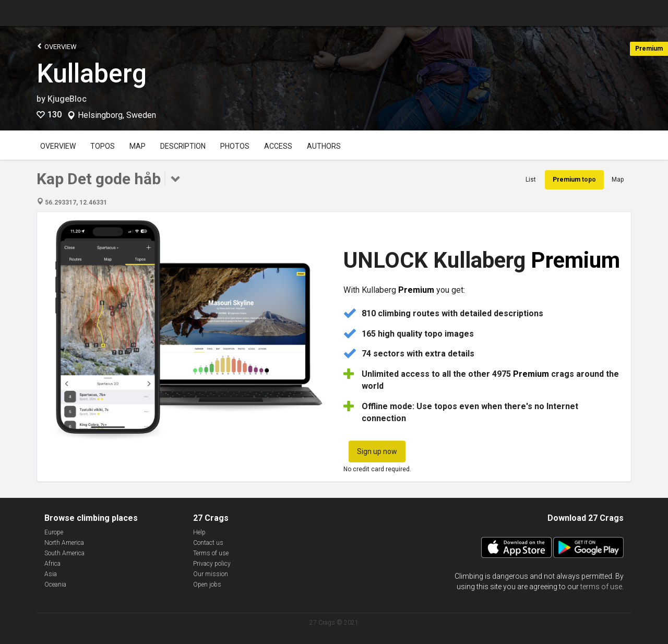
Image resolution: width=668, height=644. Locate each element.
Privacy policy (212, 564)
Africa (52, 564)
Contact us (208, 543)
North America (64, 543)
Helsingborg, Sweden (117, 115)
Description (183, 146)
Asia (51, 574)
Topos (103, 146)
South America (64, 553)
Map (138, 146)
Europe (54, 532)
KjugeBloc (67, 99)
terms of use (601, 587)
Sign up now (377, 451)
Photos (235, 146)
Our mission (211, 574)
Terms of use (211, 553)
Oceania (55, 585)
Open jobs (207, 585)
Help (199, 532)
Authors (324, 146)
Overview (57, 46)
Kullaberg (92, 74)
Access (278, 146)
